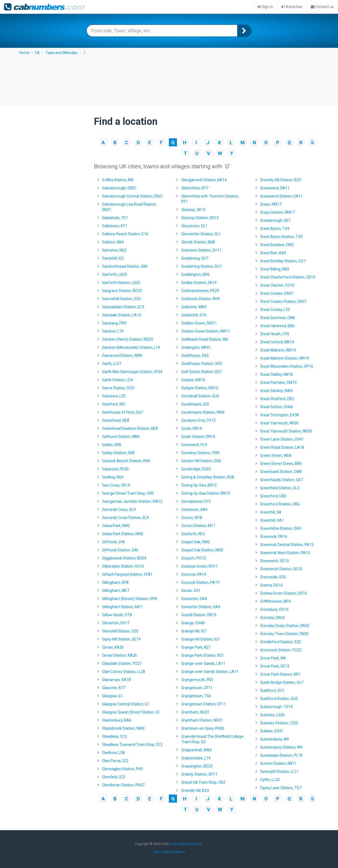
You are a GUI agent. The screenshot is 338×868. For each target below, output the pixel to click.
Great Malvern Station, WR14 (285, 358)
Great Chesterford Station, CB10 (288, 277)
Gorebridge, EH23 (196, 469)
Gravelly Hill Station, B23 (281, 180)
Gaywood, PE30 (115, 469)
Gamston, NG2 (114, 250)
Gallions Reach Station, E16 (125, 234)
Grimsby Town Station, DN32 (284, 634)
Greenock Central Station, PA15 (287, 545)
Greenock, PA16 (274, 537)
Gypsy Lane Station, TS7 (281, 788)
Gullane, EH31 (272, 731)
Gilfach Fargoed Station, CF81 (127, 574)
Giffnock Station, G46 (120, 550)
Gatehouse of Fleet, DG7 (123, 412)
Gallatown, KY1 (115, 226)
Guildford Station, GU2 (279, 699)
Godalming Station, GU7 (201, 266)
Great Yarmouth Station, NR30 (286, 431)
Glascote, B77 (114, 688)
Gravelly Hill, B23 (195, 790)
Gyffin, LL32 (270, 780)
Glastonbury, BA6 (117, 720)
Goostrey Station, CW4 (200, 453)
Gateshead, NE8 (116, 420)
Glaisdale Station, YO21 (122, 663)
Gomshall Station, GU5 (200, 396)
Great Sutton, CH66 (277, 407)
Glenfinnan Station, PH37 (123, 785)
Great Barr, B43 (273, 253)
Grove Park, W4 (273, 658)
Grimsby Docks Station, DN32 (285, 626)
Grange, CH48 (193, 623)
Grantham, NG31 (195, 712)
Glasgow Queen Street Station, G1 (131, 712)
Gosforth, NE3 (193, 534)
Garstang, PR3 (114, 323)
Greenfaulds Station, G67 (282, 480)
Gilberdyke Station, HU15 (123, 566)
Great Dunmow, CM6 (278, 318)
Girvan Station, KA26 (120, 655)
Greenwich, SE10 (275, 561)
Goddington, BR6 (195, 274)
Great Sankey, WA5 (276, 391)
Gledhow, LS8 (113, 753)
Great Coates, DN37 (277, 293)
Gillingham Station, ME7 (122, 607)
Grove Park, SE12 (275, 666)
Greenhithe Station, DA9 (281, 528)
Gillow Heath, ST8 (117, 615)
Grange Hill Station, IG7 (200, 639)
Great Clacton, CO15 (277, 285)
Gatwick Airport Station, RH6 (126, 461)
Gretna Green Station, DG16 (284, 593)
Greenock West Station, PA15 (285, 553)
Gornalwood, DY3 (196, 501)
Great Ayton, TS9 (275, 229)
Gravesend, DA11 (275, 188)
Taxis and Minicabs (61, 53)
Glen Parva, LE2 (115, 761)
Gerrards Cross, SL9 (119, 510)
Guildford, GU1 (272, 691)
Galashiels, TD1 (115, 218)
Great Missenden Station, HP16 (287, 366)
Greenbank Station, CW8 (281, 472)
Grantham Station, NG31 (202, 720)
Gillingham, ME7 (116, 591)
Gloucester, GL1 (194, 226)
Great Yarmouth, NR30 (279, 423)
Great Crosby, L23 (275, 310)
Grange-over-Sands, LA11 (203, 663)
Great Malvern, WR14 (278, 350)
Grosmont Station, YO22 (281, 650)
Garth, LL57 (112, 364)
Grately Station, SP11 (199, 774)
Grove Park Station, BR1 (280, 674)
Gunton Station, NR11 (278, 763)
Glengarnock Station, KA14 (204, 180)
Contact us (322, 7)
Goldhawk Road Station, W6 (205, 339)
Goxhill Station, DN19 (199, 615)
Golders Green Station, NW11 (206, 331)
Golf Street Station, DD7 (202, 372)
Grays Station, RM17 (277, 212)
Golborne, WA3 (194, 307)
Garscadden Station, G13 (123, 307)
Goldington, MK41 (196, 347)
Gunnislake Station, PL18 (281, 755)
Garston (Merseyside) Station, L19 (131, 347)
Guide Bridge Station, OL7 (282, 682)
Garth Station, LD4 (118, 380)
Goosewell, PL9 (194, 445)
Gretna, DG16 (271, 585)
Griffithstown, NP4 (275, 601)
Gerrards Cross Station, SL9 (126, 518)
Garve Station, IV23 (118, 388)
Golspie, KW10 (193, 380)
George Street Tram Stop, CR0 (128, 493)
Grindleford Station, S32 (281, 642)
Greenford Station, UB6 (280, 504)
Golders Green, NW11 (199, 323)
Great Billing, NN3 (275, 269)
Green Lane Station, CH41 (282, 439)
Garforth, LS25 (115, 274)
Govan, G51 (191, 591)
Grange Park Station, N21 (203, 655)
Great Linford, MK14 (277, 342)
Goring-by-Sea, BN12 (199, 485)
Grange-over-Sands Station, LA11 (210, 672)
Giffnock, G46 (114, 542)
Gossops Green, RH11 (200, 566)
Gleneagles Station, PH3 (123, 769)
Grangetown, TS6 (196, 696)
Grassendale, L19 (196, 758)
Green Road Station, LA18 (282, 447)
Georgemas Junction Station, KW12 (132, 501)
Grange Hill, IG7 (194, 631)
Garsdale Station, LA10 (122, 315)
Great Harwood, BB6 (277, 326)
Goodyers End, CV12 (198, 420)
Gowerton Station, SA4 (201, 607)
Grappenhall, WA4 (196, 750)
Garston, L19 (113, 331)
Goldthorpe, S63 (195, 356)
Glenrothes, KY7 (195, 188)
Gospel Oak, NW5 (196, 542)
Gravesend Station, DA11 (282, 196)
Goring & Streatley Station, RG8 (208, 477)
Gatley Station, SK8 (118, 453)
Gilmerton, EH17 (116, 623)
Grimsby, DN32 (272, 618)
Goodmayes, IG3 (195, 404)
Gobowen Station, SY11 (201, 250)
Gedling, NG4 (113, 477)
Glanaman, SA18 (116, 680)
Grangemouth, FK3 (197, 680)
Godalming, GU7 (195, 258)
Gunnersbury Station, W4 (281, 747)
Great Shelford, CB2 (277, 399)
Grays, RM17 (271, 204)
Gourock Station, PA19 (200, 582)
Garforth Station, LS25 (121, 283)
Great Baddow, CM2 (277, 245)
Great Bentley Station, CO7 (283, 261)
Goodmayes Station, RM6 (203, 412)
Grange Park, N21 (196, 647)
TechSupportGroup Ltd (186, 844)
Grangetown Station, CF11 (204, 704)
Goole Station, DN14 (198, 437)
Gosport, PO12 (194, 558)
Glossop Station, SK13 (200, 218)
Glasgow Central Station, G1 (126, 704)
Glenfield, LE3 (113, 777)
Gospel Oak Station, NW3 (202, 550)
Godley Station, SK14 (199, 283)
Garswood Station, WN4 (122, 356)
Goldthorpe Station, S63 (202, 364)
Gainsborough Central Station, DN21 (133, 196)
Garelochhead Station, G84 (125, 266)
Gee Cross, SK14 (116, 485)
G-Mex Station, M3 (118, 180)
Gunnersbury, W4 (275, 739)
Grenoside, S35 (273, 577)
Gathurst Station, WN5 (121, 437)
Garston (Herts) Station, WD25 (128, 339)
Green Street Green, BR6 (281, 464)
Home (24, 53)
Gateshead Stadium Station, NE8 (130, 428)
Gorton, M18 (192, 518)
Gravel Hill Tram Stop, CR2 (203, 782)
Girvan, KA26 (113, 647)
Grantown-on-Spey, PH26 (203, 728)
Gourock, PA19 (194, 574)
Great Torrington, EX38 (280, 415)
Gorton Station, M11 (198, 526)
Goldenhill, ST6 (194, 315)
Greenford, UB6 (273, 496)
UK (37, 53)
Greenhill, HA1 (272, 520)
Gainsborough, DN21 (119, 188)
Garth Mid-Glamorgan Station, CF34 (132, 372)
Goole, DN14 (192, 428)
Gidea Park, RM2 (116, 526)
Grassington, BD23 (197, 766)
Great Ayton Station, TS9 (281, 237)
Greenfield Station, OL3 (280, 488)
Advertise (292, 7)
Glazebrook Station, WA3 (123, 728)
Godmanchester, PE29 (200, 291)
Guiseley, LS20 (272, 715)
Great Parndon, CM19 (278, 383)
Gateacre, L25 (114, 396)
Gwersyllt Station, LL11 (280, 772)
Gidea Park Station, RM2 (123, 534)
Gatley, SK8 (112, 445)
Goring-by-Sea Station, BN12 (206, 493)
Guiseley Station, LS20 (279, 723)
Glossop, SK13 (193, 210)
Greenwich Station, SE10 (281, 569)
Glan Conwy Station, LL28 (124, 672)
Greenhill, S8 (271, 512)
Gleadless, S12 (115, 736)
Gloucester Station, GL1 (201, 234)
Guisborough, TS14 (276, 707)
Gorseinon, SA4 (194, 510)
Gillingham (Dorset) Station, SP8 (129, 599)
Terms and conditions (169, 852)
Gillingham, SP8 (115, 582)
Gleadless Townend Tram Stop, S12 (132, 745)
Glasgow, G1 (112, 696)
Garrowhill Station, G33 (121, 299)
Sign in (265, 7)
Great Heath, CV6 (275, 334)
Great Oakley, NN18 (276, 374)
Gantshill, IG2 (113, 258)
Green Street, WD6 (276, 455)
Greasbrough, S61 (275, 220)
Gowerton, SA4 (194, 599)
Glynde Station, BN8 (198, 242)
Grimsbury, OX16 (274, 609)
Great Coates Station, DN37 (283, 301)
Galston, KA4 (113, 242)
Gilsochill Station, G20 (120, 631)
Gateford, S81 (114, 404)
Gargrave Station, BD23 (122, 291)
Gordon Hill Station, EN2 (201, 461)
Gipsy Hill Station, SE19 (121, 639)
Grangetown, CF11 (197, 688)
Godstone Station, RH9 (200, 299)
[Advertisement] (169, 81)
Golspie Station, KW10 (200, 388)
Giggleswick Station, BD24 (124, 558)
